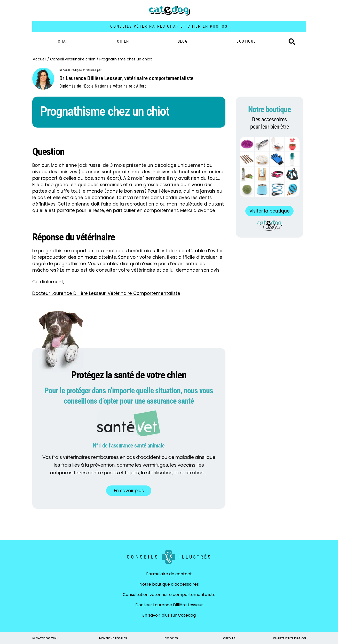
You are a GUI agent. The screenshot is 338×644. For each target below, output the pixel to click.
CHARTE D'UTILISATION (289, 638)
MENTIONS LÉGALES (113, 638)
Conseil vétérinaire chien (73, 59)
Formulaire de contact (169, 574)
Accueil (40, 59)
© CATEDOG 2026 (45, 638)
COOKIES (171, 638)
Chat (63, 41)
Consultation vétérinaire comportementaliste (169, 595)
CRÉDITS (229, 638)
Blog (183, 41)
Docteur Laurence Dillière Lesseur (169, 605)
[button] (292, 42)
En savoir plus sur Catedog (169, 615)
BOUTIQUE (246, 41)
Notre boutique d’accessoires (169, 584)
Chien (123, 41)
